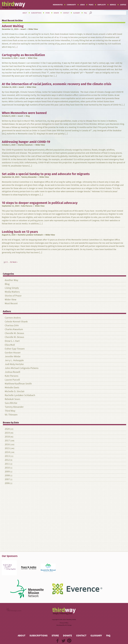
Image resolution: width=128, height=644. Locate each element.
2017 (7, 441)
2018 (7, 437)
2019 (7, 433)
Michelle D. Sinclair (15, 391)
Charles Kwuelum (25, 145)
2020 (7, 429)
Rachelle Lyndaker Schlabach (30, 235)
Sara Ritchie (11, 403)
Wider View (10, 300)
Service (113, 5)
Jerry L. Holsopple (14, 360)
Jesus (82, 5)
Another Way (11, 280)
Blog (7, 284)
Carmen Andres (13, 318)
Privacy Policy (64, 623)
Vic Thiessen (11, 415)
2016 (7, 444)
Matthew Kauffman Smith (18, 384)
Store (48, 13)
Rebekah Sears (12, 399)
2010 (7, 468)
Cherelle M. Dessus (14, 333)
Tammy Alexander (29, 177)
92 (11, 262)
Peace (91, 5)
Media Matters (12, 292)
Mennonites (58, 5)
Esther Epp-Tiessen (15, 349)
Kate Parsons (27, 206)
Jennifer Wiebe (13, 356)
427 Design (68, 625)
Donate (56, 13)
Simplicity (102, 5)
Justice (123, 5)
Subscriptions (36, 13)
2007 (7, 479)
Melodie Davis (12, 387)
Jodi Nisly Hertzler (14, 364)
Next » (15, 262)
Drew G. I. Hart (12, 341)
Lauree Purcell (12, 380)
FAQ (85, 13)
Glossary (77, 13)
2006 (7, 483)
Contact (66, 13)
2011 (7, 464)
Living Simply (12, 288)
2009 (7, 472)
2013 (7, 456)
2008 (7, 475)
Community (71, 5)
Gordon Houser (13, 353)
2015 (7, 448)
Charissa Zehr (12, 325)
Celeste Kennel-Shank (16, 322)
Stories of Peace (13, 296)
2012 (7, 460)
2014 (7, 452)
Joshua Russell (12, 372)
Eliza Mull (10, 345)
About (25, 13)
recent (23, 29)
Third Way (10, 411)
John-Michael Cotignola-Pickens (22, 368)
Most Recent (11, 303)
